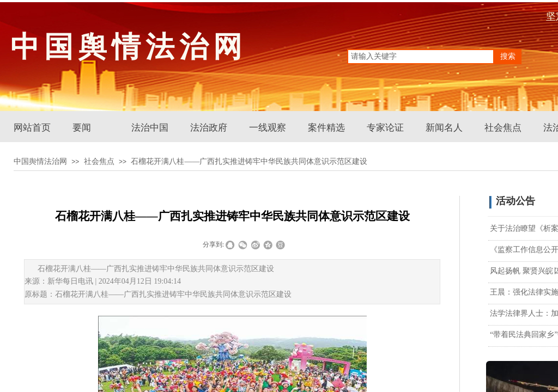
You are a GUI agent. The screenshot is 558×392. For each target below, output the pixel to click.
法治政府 (209, 128)
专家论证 (385, 128)
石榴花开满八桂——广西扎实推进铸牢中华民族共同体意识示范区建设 (249, 161)
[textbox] (421, 57)
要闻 (82, 128)
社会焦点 (503, 128)
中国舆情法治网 (40, 161)
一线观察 (268, 128)
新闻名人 (444, 128)
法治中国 (150, 128)
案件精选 (326, 128)
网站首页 (32, 128)
